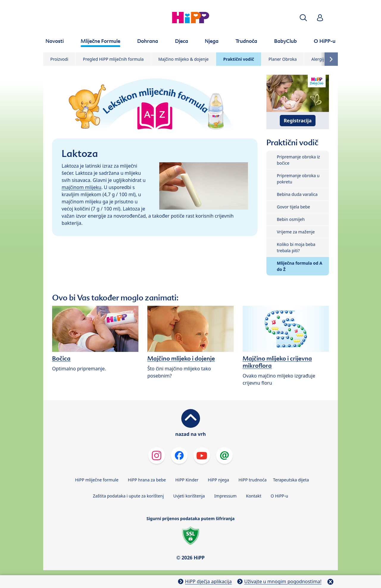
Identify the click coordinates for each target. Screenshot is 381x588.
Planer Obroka (283, 59)
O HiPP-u (279, 496)
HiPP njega (218, 480)
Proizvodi (59, 59)
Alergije (319, 59)
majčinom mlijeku (81, 187)
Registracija (298, 121)
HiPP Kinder (187, 480)
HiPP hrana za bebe (147, 480)
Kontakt (253, 496)
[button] (303, 18)
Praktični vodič (239, 59)
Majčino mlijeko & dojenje (184, 59)
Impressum (225, 496)
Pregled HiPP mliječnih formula (113, 59)
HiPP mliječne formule (97, 480)
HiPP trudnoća (252, 480)
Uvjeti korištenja (189, 496)
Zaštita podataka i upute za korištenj (128, 496)
